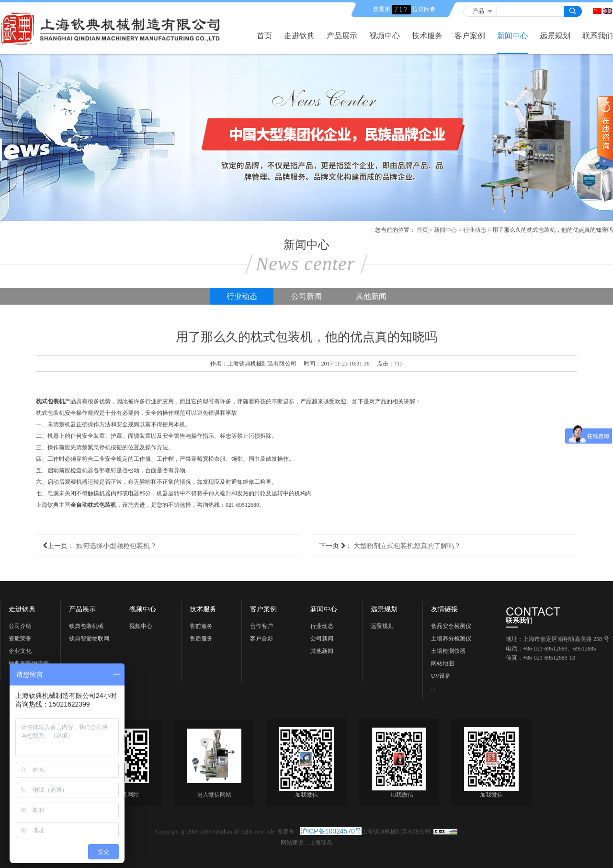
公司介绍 (20, 626)
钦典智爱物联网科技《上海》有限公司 (89, 640)
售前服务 (201, 626)
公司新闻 (306, 296)
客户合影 (261, 639)
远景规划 (555, 36)
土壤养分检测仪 (451, 639)
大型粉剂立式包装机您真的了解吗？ (407, 546)
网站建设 (292, 843)
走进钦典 (299, 36)
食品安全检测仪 (451, 626)
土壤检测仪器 (448, 651)
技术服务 (427, 36)
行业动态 (475, 230)
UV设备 (441, 676)
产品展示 (342, 36)
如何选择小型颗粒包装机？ (116, 546)
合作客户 (261, 626)
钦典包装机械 (86, 626)
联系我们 (598, 36)
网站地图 (443, 663)
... (433, 688)
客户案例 (470, 36)
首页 (264, 36)
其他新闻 (371, 296)
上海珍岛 (321, 843)
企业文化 (20, 651)
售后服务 (201, 639)
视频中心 (385, 36)
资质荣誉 (20, 639)
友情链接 (444, 609)
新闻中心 (512, 36)
